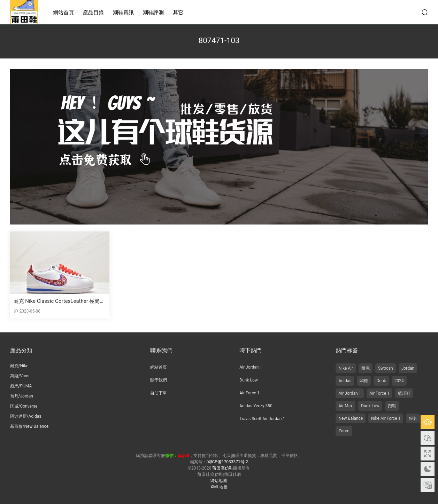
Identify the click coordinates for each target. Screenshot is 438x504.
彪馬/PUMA (21, 386)
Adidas (345, 381)
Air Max (345, 406)
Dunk (381, 381)
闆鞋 (364, 381)
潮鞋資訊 (123, 13)
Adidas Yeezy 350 (256, 406)
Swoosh (386, 368)
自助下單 (159, 393)
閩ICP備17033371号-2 (227, 462)
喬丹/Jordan (22, 396)
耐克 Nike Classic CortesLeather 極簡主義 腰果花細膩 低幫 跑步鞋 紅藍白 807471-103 (59, 301)
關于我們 (159, 380)
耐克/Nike (19, 366)
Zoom (344, 431)
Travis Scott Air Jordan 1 (262, 419)
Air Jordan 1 (251, 367)
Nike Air (346, 368)
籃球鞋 (404, 393)
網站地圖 (218, 481)
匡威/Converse (24, 406)
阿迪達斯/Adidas (26, 416)
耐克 (366, 368)
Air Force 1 (249, 393)
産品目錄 (93, 13)
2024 (399, 381)
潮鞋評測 (153, 13)
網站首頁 (63, 13)
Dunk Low (249, 380)
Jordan (408, 368)
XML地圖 (219, 487)
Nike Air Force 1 (386, 418)
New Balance (351, 418)
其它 (178, 13)
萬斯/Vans (20, 376)
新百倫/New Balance (29, 426)
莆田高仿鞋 (24, 12)
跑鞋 (392, 406)
